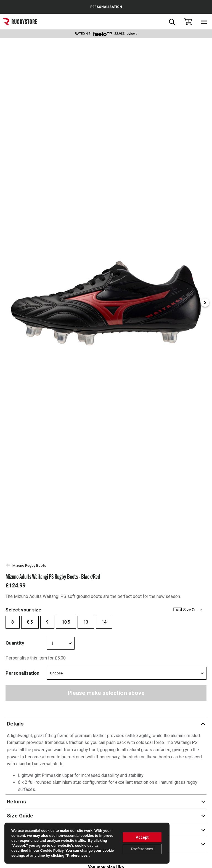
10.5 (66, 622)
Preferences (142, 849)
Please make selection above (106, 693)
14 (104, 622)
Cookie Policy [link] (52, 850)
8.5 (30, 622)
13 (86, 622)
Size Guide (187, 610)
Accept (142, 837)
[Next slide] (205, 303)
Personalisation (22, 673)
